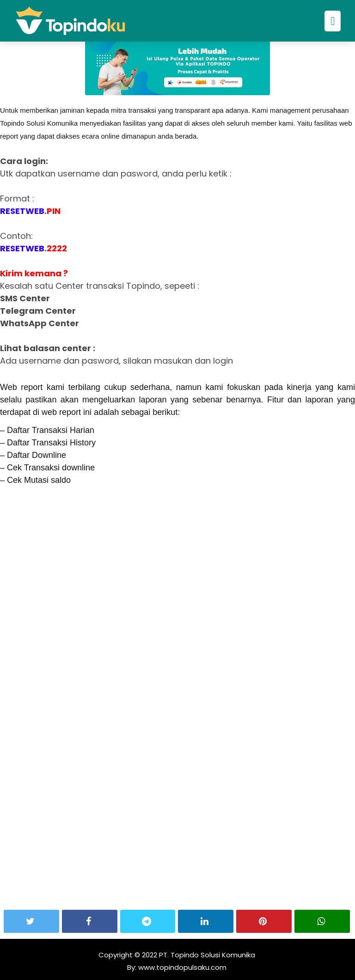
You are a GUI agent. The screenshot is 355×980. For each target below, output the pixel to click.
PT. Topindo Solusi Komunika (207, 955)
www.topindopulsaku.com (181, 967)
